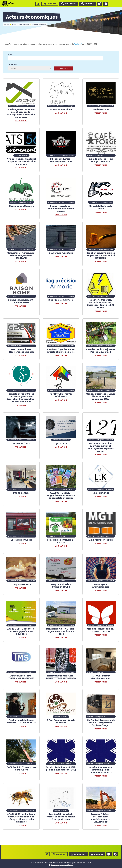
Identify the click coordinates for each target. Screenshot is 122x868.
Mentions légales (70, 863)
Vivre (14, 24)
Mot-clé (12, 55)
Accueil (7, 24)
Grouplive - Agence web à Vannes (62, 865)
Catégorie (13, 65)
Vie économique (24, 24)
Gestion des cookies (84, 863)
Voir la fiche (21, 121)
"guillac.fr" (78, 44)
